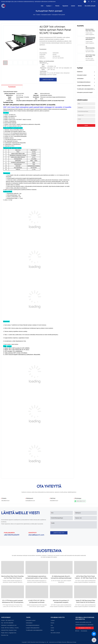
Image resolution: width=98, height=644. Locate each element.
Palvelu (57, 6)
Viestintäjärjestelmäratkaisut (84, 82)
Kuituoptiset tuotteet (46, 15)
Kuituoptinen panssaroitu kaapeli (85, 92)
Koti (42, 6)
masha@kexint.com (30, 501)
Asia (52, 625)
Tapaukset (65, 6)
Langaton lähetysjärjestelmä (84, 86)
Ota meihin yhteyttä (90, 6)
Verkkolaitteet (80, 79)
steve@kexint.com (36, 535)
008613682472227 (80, 501)
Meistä (80, 6)
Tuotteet (48, 6)
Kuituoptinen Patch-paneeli (58, 15)
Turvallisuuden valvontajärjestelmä (85, 89)
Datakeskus (80, 72)
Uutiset (73, 6)
